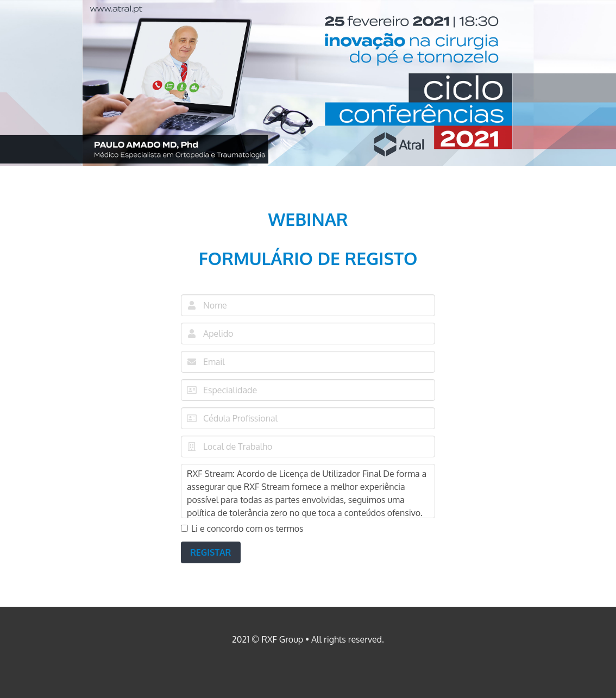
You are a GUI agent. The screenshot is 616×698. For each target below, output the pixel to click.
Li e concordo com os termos (242, 529)
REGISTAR (211, 552)
